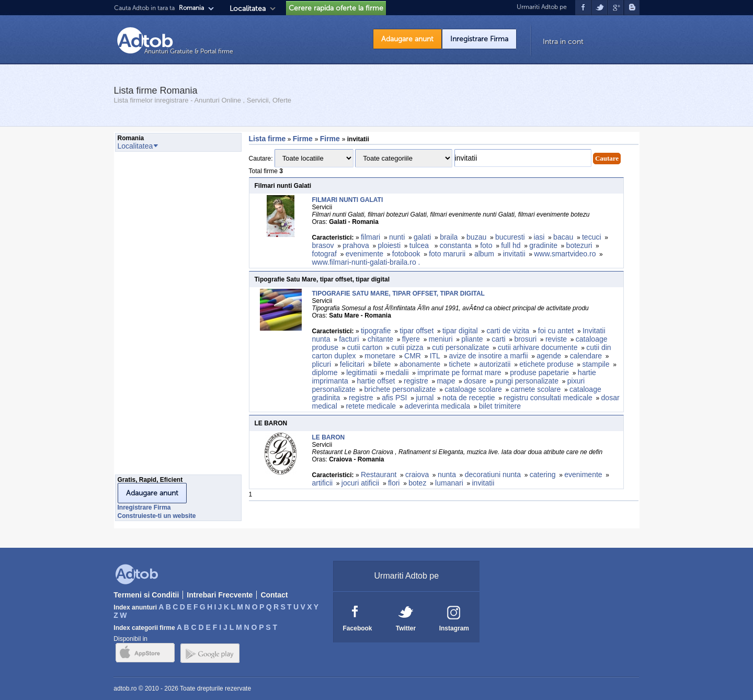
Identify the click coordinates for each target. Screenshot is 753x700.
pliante (472, 339)
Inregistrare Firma (479, 39)
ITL (435, 356)
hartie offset (376, 381)
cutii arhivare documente (538, 347)
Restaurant (379, 475)
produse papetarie (539, 372)
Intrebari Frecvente (220, 595)
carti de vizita (508, 331)
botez (417, 483)
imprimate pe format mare (459, 372)
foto (486, 245)
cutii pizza (407, 347)
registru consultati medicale (548, 398)
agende (549, 356)
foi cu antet (556, 331)
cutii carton (365, 347)
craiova (417, 475)
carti (498, 339)
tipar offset (417, 331)
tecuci (592, 237)
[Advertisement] (157, 316)
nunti (397, 237)
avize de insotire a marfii (489, 356)
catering (543, 475)
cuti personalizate (460, 347)
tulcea (420, 245)
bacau (563, 237)
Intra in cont (563, 42)
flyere (411, 339)
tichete (460, 364)
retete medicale (371, 406)
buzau (476, 237)
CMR (413, 356)
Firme (304, 139)
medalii (397, 372)
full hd (511, 245)
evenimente (364, 254)
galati (422, 237)
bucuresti (510, 237)
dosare (475, 381)
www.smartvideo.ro (565, 254)
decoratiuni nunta (493, 475)
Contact (274, 595)
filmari (370, 237)
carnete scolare (536, 389)
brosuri (525, 339)
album (484, 254)
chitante (380, 339)
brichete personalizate (400, 389)
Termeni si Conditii (146, 595)
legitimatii (361, 372)
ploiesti (390, 245)
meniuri (441, 339)
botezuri (579, 245)
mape (446, 381)
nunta (447, 475)
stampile (596, 364)
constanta (456, 245)
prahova (356, 245)
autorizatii (495, 364)
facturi (349, 339)
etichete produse (546, 364)
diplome (325, 372)
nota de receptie (469, 398)
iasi (539, 237)
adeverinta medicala (437, 406)
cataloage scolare (473, 389)
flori (394, 483)
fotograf (324, 254)
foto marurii (447, 254)
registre (416, 381)
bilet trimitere (500, 406)
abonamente (420, 364)
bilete (382, 364)
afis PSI (394, 398)
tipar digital (460, 331)
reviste (556, 339)
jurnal (425, 398)
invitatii (514, 254)
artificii (323, 483)
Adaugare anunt (407, 39)
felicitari (352, 364)
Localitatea (248, 9)
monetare (380, 356)
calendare (586, 356)
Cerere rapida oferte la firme (336, 8)
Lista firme (267, 139)
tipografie (376, 331)
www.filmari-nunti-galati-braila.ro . (367, 262)
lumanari (449, 483)
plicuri (322, 364)
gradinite (543, 245)
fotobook (406, 254)
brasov (323, 245)
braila (449, 237)
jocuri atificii (360, 483)
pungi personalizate (527, 381)
